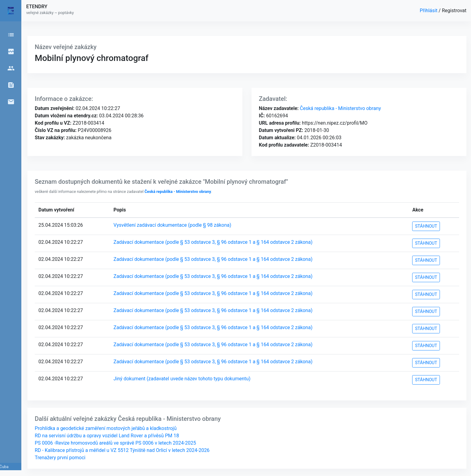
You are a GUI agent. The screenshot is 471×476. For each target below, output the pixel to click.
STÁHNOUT (426, 226)
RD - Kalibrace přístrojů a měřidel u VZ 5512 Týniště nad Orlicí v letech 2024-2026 (122, 450)
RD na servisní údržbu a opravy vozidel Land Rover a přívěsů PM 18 (107, 436)
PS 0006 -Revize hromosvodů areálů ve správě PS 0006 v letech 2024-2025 (115, 443)
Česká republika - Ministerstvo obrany (340, 108)
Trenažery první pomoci (60, 458)
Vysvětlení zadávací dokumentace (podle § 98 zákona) (172, 225)
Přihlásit (429, 11)
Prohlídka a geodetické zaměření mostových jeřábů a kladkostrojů (106, 428)
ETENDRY (37, 7)
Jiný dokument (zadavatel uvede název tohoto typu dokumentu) (182, 379)
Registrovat (454, 11)
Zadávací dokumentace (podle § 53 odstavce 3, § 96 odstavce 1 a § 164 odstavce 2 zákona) (213, 242)
